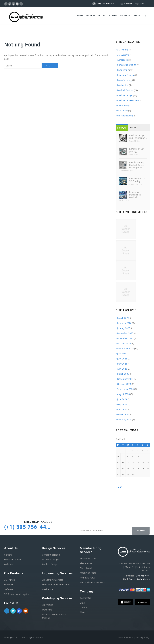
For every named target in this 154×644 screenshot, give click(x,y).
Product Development (127, 100)
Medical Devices (125, 90)
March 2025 (122, 374)
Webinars (9, 564)
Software (9, 589)
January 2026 (123, 328)
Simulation (122, 111)
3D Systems (122, 55)
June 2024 (121, 399)
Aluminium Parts (88, 559)
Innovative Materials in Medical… (135, 195)
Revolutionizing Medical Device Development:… (137, 165)
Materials (9, 585)
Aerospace (122, 60)
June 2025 (121, 359)
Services (90, 16)
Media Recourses (13, 559)
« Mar (119, 487)
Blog (82, 603)
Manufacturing (124, 80)
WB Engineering (124, 116)
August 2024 (123, 394)
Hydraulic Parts (87, 578)
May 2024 (121, 404)
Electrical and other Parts (92, 582)
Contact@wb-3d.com (139, 579)
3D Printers (10, 580)
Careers (8, 555)
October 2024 (123, 384)
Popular (122, 128)
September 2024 (125, 389)
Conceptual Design (126, 65)
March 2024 (122, 414)
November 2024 (125, 379)
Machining (47, 610)
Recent (134, 128)
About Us (125, 16)
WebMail (126, 4)
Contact (138, 16)
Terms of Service (125, 638)
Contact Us (85, 598)
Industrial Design (125, 75)
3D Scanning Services (53, 580)
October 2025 (123, 343)
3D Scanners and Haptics (17, 594)
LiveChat (141, 4)
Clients (113, 16)
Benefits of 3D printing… (136, 150)
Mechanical (122, 85)
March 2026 (122, 318)
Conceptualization (51, 555)
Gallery (102, 16)
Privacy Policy (143, 638)
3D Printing (122, 50)
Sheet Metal (86, 568)
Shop (82, 612)
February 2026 (124, 323)
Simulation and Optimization (56, 585)
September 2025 (125, 348)
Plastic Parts (86, 563)
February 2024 (124, 420)
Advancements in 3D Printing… (138, 180)
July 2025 (121, 354)
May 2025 (121, 364)
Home (80, 16)
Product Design (124, 95)
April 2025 (121, 369)
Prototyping (122, 105)
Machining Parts (88, 573)
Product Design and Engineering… (138, 137)
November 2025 (125, 338)
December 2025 (124, 333)
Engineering (122, 70)
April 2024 (121, 409)
